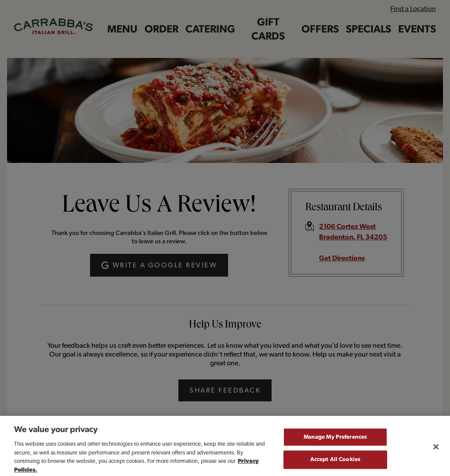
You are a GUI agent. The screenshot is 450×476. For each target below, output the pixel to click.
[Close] (436, 452)
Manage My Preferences (336, 442)
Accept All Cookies (335, 465)
